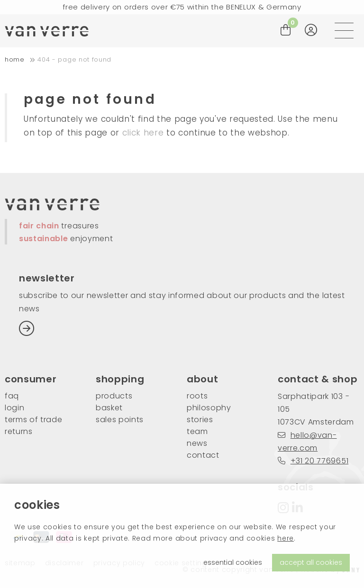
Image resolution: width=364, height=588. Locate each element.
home (15, 59)
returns (19, 431)
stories (200, 420)
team (197, 431)
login (14, 408)
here (286, 538)
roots (197, 396)
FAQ (12, 396)
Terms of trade (34, 420)
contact (203, 455)
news (197, 443)
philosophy (209, 408)
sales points (120, 420)
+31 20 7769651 (313, 461)
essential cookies (233, 562)
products (114, 396)
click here (143, 133)
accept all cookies (311, 562)
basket (109, 408)
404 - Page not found (74, 59)
